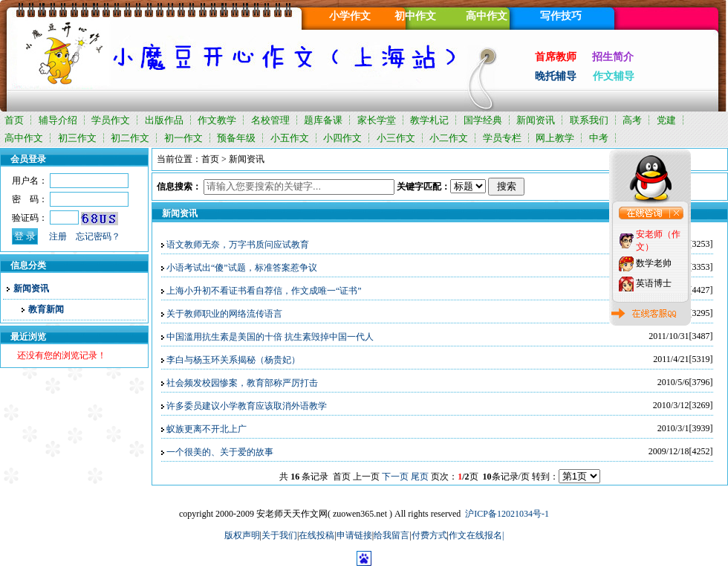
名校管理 (270, 120)
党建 (666, 120)
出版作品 (164, 120)
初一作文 (183, 138)
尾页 (420, 477)
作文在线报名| (476, 535)
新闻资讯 (536, 120)
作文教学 (217, 120)
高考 (632, 120)
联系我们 (589, 120)
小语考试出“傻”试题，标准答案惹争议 (242, 268)
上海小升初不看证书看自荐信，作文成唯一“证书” (264, 291)
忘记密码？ (98, 236)
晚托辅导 (556, 76)
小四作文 (342, 138)
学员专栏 (502, 138)
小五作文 (290, 138)
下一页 (395, 477)
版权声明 (242, 535)
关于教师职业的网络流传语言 (224, 314)
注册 (58, 236)
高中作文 (24, 138)
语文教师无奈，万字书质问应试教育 (238, 245)
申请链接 (354, 535)
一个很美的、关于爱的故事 (220, 452)
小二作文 (449, 138)
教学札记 (429, 120)
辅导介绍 (58, 120)
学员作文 (111, 120)
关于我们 (279, 535)
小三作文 (396, 138)
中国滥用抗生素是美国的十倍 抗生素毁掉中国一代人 (270, 337)
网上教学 (555, 138)
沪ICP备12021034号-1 (507, 514)
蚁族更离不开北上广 (207, 429)
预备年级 (236, 138)
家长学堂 (377, 120)
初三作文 (77, 138)
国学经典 (483, 120)
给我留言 (391, 535)
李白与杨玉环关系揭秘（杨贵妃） (233, 360)
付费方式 (429, 535)
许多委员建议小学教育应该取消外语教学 (247, 406)
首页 (14, 120)
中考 (599, 138)
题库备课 (323, 120)
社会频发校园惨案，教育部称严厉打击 (242, 383)
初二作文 (130, 138)
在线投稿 (316, 535)
